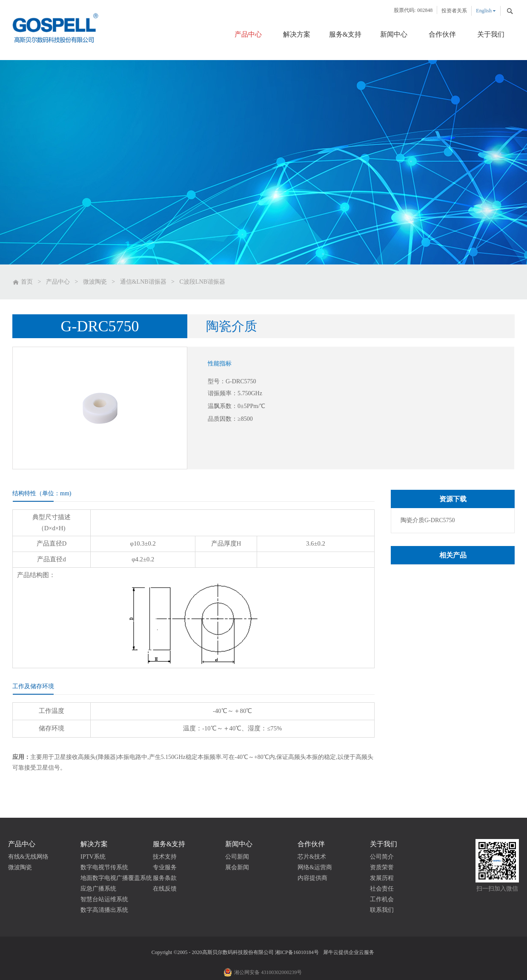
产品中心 (58, 282)
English (484, 11)
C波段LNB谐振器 (202, 282)
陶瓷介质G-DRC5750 (428, 520)
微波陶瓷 (95, 282)
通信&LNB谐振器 (143, 282)
